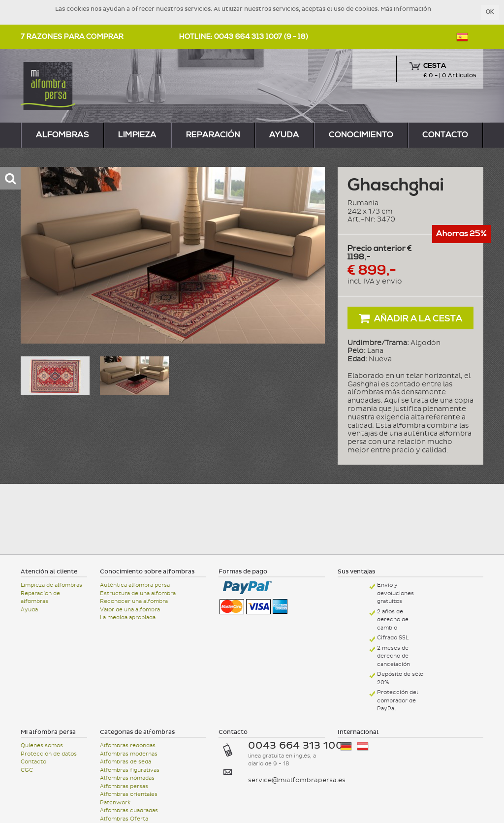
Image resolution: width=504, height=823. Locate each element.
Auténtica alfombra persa (135, 585)
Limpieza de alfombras (51, 585)
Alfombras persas (124, 786)
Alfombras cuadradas (129, 810)
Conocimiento (361, 135)
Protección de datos (49, 754)
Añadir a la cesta (411, 318)
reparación (213, 135)
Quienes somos (42, 745)
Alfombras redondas (128, 745)
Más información (406, 9)
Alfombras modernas (129, 754)
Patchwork (115, 803)
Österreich (363, 746)
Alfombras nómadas (127, 778)
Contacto (445, 135)
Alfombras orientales (129, 794)
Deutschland (346, 746)
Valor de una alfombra (130, 610)
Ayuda (284, 135)
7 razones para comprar (72, 37)
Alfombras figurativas (130, 770)
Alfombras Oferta (124, 819)
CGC (27, 770)
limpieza (137, 135)
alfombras (63, 135)
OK (490, 12)
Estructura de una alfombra (138, 593)
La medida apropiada (128, 617)
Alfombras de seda (126, 762)
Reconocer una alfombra (134, 601)
